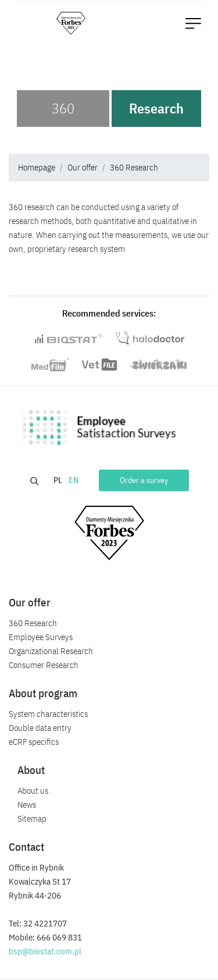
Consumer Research (44, 665)
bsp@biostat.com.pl (45, 951)
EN (74, 480)
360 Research (134, 167)
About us (33, 791)
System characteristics (48, 714)
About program (43, 693)
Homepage (37, 167)
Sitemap (32, 819)
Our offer (83, 167)
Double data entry (40, 728)
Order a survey (144, 480)
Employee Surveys (41, 637)
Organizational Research (51, 651)
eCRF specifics (34, 742)
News (27, 805)
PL (59, 480)
